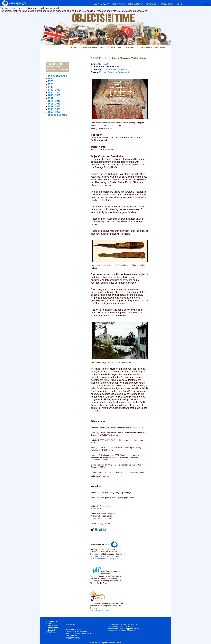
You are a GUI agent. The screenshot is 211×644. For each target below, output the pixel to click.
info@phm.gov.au (73, 638)
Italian (118, 67)
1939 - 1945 (54, 106)
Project (131, 48)
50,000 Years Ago (57, 76)
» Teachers (51, 632)
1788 (51, 87)
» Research (51, 630)
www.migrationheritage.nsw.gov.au (104, 559)
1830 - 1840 (54, 93)
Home (96, 4)
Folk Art (103, 72)
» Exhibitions (52, 621)
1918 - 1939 (102, 64)
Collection (115, 48)
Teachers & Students (153, 48)
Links (179, 4)
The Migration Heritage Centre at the (123, 624)
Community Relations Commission (122, 631)
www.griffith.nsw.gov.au (100, 610)
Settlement (123, 72)
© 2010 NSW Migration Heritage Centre (105, 643)
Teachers (167, 4)
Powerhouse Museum (117, 627)
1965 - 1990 (54, 112)
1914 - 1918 (54, 101)
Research (152, 4)
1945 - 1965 (54, 109)
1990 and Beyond (57, 115)
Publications (136, 4)
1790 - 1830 (54, 90)
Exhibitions (118, 4)
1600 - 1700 (54, 79)
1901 (51, 98)
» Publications (52, 628)
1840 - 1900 (54, 95)
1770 (51, 81)
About (105, 4)
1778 (51, 84)
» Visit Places (52, 626)
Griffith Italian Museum (115, 70)
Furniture (112, 72)
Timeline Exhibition (92, 48)
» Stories (50, 624)
